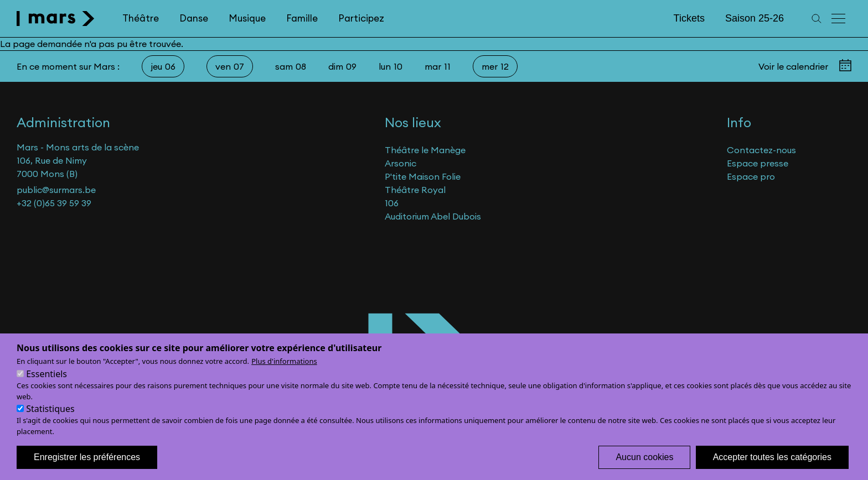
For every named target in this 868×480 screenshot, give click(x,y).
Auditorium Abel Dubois (433, 216)
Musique (247, 18)
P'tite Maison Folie (423, 176)
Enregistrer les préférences (87, 468)
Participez (361, 18)
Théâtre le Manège (425, 150)
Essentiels (46, 384)
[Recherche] (817, 19)
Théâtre (141, 18)
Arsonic (401, 163)
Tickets (689, 18)
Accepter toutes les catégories (772, 468)
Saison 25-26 (755, 18)
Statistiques (50, 419)
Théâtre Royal (415, 190)
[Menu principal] (839, 19)
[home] (56, 19)
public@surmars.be (56, 190)
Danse (194, 18)
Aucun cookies (644, 468)
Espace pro (751, 176)
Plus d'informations (284, 372)
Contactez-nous (761, 150)
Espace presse (758, 163)
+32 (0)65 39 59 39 (54, 203)
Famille (302, 18)
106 (392, 203)
